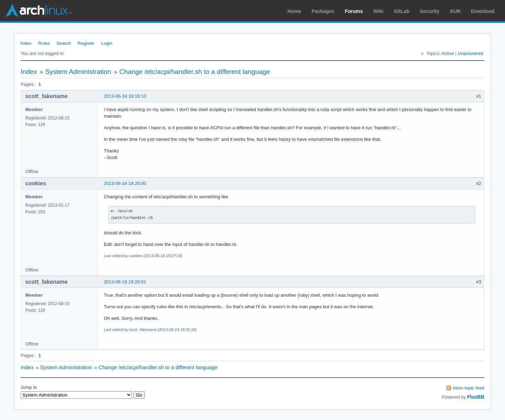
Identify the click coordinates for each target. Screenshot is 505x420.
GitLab (402, 11)
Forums (354, 11)
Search (64, 43)
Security (430, 11)
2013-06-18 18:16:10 (125, 96)
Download (483, 11)
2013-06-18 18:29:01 (125, 282)
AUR (455, 11)
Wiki (379, 11)
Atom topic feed (469, 388)
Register (86, 43)
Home (294, 11)
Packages (323, 11)
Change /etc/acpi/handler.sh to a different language (195, 72)
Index (26, 43)
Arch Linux (39, 11)
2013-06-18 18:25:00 (125, 183)
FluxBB (476, 397)
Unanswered (470, 53)
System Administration (78, 72)
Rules (44, 43)
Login (107, 43)
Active (448, 53)
